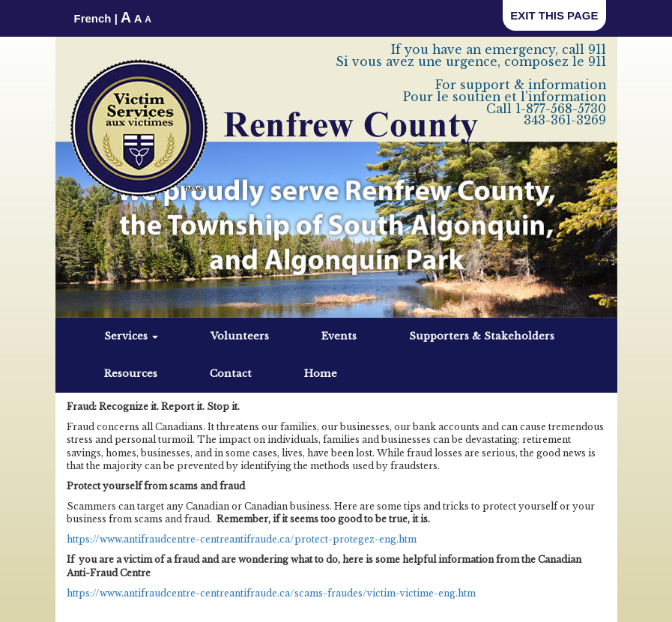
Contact (231, 374)
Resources (131, 374)
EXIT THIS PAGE (554, 15)
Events (339, 336)
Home (321, 374)
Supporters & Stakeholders (482, 336)
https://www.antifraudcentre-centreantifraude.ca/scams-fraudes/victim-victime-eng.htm (271, 593)
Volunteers (240, 336)
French (93, 18)
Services (131, 336)
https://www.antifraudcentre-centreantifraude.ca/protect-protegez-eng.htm (242, 539)
